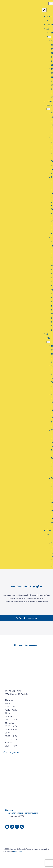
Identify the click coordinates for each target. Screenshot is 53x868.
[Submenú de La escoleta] (49, 37)
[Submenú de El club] (48, 342)
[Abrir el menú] (51, 3)
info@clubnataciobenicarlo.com (23, 813)
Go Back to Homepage (26, 618)
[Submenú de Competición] (48, 109)
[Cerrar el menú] (44, 10)
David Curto (18, 852)
